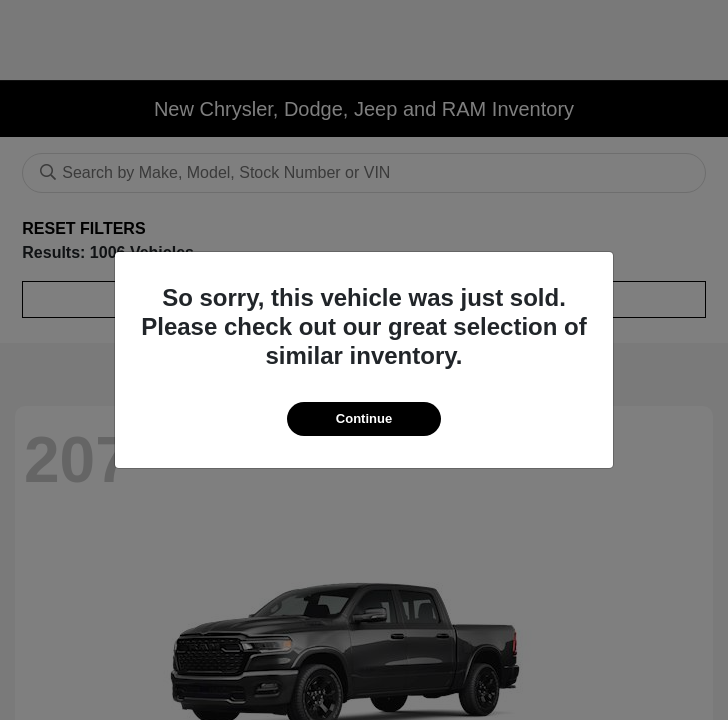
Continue (364, 418)
